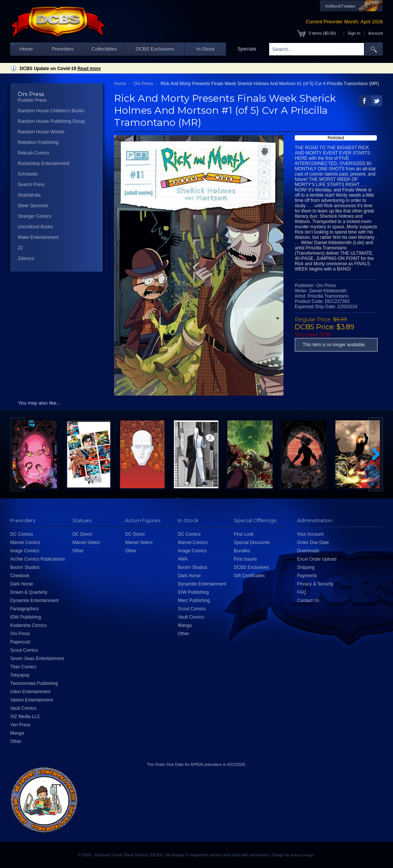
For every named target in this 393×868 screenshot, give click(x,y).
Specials (247, 49)
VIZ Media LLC (25, 717)
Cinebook (20, 576)
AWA (183, 559)
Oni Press (143, 84)
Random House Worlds (41, 132)
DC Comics (22, 534)
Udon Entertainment (30, 692)
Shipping (306, 567)
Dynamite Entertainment (34, 601)
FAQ (302, 592)
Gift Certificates (249, 576)
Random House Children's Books (51, 111)
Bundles (242, 551)
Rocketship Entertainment (43, 164)
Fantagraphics (24, 609)
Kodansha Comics (28, 625)
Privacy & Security (315, 584)
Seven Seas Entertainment (37, 659)
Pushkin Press (32, 100)
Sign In (354, 33)
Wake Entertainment (38, 237)
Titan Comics (23, 667)
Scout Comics (24, 650)
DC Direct (82, 534)
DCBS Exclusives (155, 49)
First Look (244, 534)
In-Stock (206, 49)
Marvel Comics (25, 542)
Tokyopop (20, 675)
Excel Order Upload (317, 559)
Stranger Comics (34, 216)
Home (26, 49)
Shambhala (29, 195)
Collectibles (104, 49)
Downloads (308, 551)
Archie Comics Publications (37, 559)
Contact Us (308, 601)
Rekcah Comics (34, 153)
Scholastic (28, 174)
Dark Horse (22, 584)
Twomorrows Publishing (34, 683)
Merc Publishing (194, 601)
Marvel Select (86, 542)
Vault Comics (23, 708)
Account (375, 33)
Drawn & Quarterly (29, 592)
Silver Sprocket (33, 206)
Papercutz (20, 642)
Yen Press (20, 725)
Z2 (20, 248)
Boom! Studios (25, 567)
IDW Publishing (26, 617)
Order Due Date (313, 542)
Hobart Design (302, 855)
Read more (89, 69)
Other (16, 741)
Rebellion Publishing (38, 142)
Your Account (310, 534)
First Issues (245, 559)
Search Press (31, 185)
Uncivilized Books (35, 227)
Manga (17, 733)
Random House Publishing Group (51, 121)
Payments (307, 576)
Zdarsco (26, 258)
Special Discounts (252, 542)
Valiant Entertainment (32, 700)
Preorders (63, 49)
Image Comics (25, 551)
